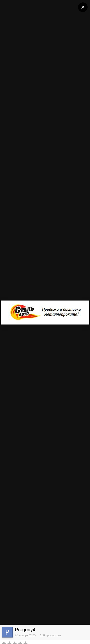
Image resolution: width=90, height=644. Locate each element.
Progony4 (25, 630)
